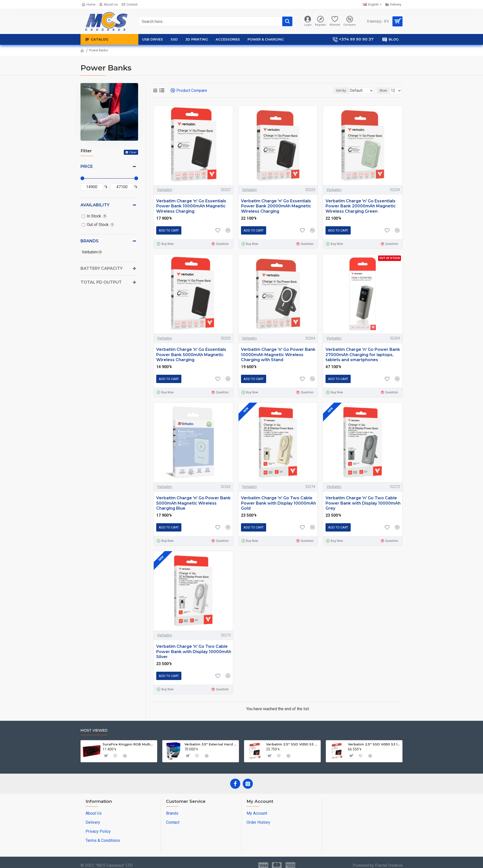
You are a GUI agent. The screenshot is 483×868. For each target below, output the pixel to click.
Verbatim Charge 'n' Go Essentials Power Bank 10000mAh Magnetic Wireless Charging (191, 206)
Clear (133, 152)
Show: (385, 91)
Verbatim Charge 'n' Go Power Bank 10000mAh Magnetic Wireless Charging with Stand (278, 355)
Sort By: (338, 91)
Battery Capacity (102, 268)
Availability (95, 205)
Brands (90, 241)
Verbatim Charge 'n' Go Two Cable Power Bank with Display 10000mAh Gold (278, 503)
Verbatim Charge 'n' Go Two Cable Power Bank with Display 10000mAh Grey (363, 503)
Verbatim (165, 190)
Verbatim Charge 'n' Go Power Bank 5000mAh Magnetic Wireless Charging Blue (193, 503)
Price (87, 166)
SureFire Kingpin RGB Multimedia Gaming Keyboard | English (129, 744)
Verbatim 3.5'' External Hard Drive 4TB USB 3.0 (211, 744)
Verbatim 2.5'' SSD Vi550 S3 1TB (374, 744)
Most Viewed (94, 730)
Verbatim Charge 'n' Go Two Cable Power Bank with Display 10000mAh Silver (194, 652)
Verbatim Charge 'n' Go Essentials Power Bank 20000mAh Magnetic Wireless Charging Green (361, 206)
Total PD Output (101, 282)
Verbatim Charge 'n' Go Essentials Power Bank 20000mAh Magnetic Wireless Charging (276, 206)
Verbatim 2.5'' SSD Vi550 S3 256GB (292, 744)
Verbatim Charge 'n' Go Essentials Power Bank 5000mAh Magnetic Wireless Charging (191, 355)
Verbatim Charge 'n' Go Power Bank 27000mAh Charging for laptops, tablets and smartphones (363, 355)
